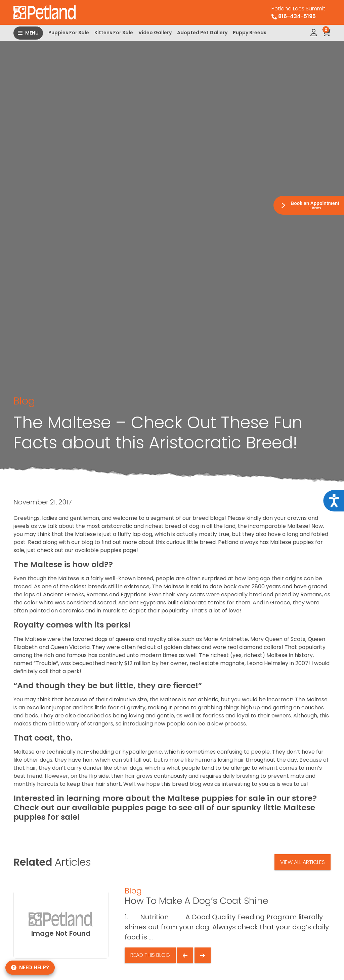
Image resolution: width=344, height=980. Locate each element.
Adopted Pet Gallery (202, 33)
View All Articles (303, 862)
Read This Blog (150, 955)
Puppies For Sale (69, 33)
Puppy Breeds (250, 33)
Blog (24, 401)
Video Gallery (155, 33)
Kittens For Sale (114, 33)
